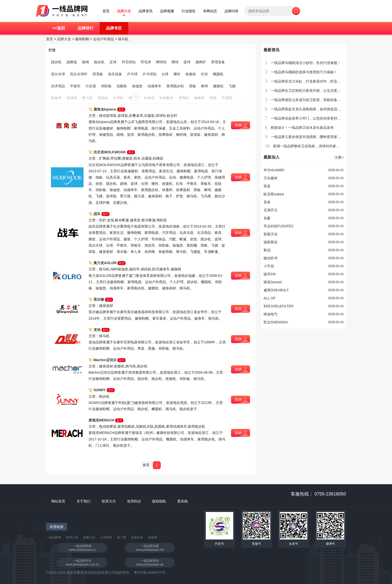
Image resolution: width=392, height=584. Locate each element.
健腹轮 (218, 86)
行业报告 (188, 11)
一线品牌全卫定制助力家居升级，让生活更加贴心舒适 (313, 91)
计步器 (91, 86)
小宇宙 (269, 266)
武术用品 (58, 86)
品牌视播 (167, 11)
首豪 (267, 218)
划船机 (122, 86)
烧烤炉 (201, 62)
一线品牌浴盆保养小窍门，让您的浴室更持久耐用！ (311, 118)
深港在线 (137, 537)
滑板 (192, 86)
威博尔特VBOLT (276, 290)
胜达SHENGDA (276, 322)
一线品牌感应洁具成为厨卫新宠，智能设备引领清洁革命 (314, 100)
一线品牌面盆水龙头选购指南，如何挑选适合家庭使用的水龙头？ (321, 109)
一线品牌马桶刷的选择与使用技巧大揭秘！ (304, 72)
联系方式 (109, 501)
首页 (106, 11)
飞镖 (232, 86)
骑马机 (123, 39)
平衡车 (75, 86)
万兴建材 (270, 178)
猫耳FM (269, 274)
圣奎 (267, 202)
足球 (113, 62)
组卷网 (152, 537)
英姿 (267, 186)
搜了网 (121, 537)
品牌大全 (124, 11)
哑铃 (177, 74)
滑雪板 (98, 74)
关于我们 (83, 501)
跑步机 (99, 62)
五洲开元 (270, 210)
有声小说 (72, 537)
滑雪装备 (218, 62)
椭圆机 (218, 74)
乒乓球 (132, 74)
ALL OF (269, 298)
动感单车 (154, 86)
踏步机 (56, 62)
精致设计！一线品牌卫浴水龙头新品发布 (302, 128)
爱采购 (182, 501)
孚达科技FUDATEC (279, 226)
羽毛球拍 (128, 62)
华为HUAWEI (274, 170)
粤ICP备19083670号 (150, 572)
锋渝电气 (270, 314)
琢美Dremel (273, 282)
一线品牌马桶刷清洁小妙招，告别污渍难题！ (306, 63)
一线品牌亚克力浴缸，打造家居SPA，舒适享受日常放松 (314, 81)
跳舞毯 (72, 62)
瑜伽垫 (137, 86)
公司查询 (106, 537)
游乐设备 (115, 74)
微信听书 (270, 258)
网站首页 (58, 501)
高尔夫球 (58, 74)
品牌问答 (231, 11)
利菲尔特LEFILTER (278, 306)
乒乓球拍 (149, 74)
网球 (175, 62)
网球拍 (161, 62)
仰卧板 (106, 86)
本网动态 (210, 11)
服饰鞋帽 (82, 39)
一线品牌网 (53, 537)
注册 (339, 157)
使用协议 (134, 501)
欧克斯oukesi (274, 194)
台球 (165, 74)
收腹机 (191, 74)
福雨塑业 (270, 242)
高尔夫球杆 (79, 74)
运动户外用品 (103, 39)
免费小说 (89, 537)
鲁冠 (267, 250)
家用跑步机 (175, 86)
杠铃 (204, 74)
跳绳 (85, 62)
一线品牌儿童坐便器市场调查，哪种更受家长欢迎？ (311, 137)
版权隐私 (159, 501)
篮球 (187, 62)
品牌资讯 (145, 11)
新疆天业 (270, 234)
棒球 (204, 86)
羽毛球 (146, 62)
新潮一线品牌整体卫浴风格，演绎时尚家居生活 (310, 146)
